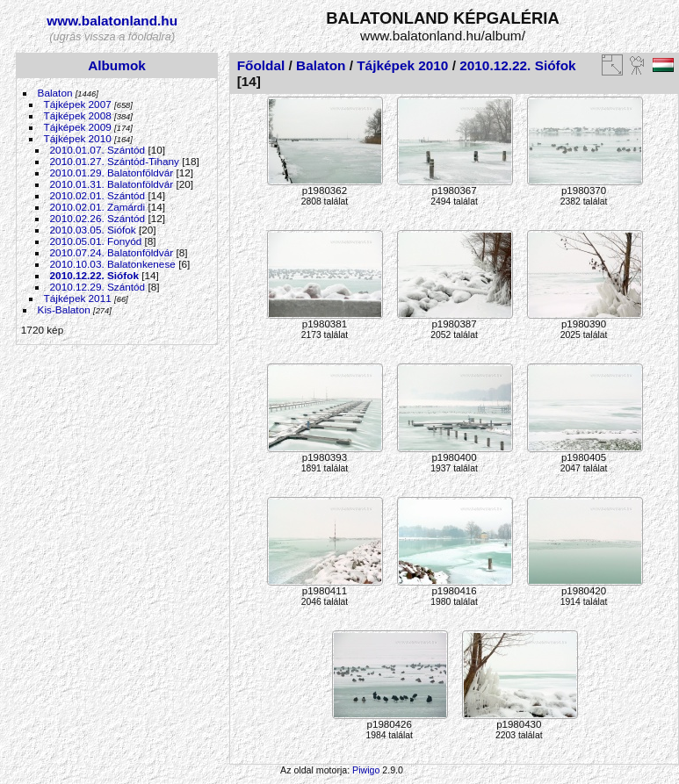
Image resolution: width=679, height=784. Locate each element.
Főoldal (261, 65)
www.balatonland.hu (112, 21)
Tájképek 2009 (78, 127)
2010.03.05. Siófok (93, 230)
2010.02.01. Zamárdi (98, 207)
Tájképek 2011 (78, 298)
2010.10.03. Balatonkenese (113, 264)
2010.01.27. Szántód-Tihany (115, 161)
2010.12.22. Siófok (94, 275)
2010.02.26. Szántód (98, 218)
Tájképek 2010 (78, 138)
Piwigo (366, 770)
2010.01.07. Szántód (98, 150)
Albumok (117, 65)
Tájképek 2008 (78, 115)
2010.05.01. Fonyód (96, 241)
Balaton (55, 93)
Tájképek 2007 (78, 104)
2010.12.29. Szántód (98, 287)
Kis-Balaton (64, 309)
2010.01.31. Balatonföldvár (112, 184)
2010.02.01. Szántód (98, 195)
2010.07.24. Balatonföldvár (112, 252)
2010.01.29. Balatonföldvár (112, 173)
